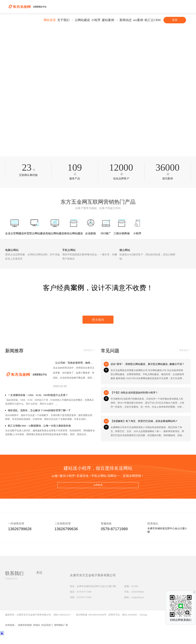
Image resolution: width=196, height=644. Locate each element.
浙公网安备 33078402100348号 (91, 624)
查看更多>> (89, 358)
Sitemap (143, 624)
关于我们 (63, 20)
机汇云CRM (153, 20)
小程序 (96, 20)
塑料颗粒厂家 (61, 634)
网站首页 (50, 20)
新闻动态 (126, 20)
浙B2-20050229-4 (62, 624)
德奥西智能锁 (25, 634)
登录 (175, 20)
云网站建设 (82, 20)
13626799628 (137, 601)
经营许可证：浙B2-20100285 (123, 624)
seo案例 (138, 20)
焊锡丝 (37, 634)
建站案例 (108, 20)
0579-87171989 (84, 601)
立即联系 (98, 494)
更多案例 (98, 327)
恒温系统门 (47, 634)
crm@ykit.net (137, 606)
